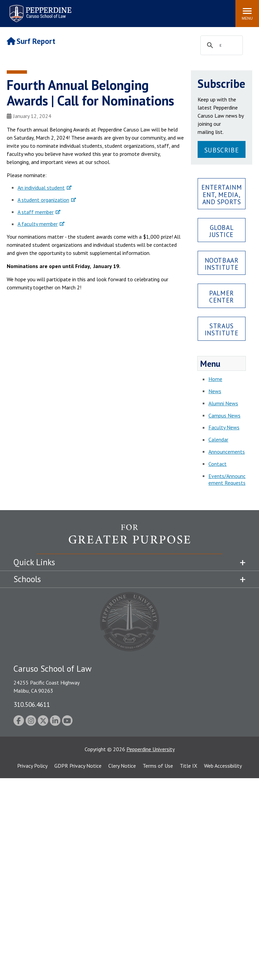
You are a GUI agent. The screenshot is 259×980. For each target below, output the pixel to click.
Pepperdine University (151, 749)
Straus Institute (222, 329)
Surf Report (31, 41)
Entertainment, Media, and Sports (222, 194)
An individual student (41, 188)
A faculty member (38, 224)
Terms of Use (158, 766)
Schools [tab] (27, 579)
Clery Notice (122, 766)
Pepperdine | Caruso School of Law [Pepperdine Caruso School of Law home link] (39, 9)
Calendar (218, 439)
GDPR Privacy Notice (78, 766)
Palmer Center (221, 296)
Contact (218, 464)
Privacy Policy (32, 766)
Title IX (189, 766)
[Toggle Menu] (247, 14)
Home (215, 379)
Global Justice (222, 231)
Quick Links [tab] (34, 562)
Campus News (224, 415)
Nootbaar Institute (222, 264)
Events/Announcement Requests (227, 480)
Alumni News (223, 403)
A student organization (43, 200)
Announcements (227, 452)
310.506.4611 (32, 704)
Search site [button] (139, 10)
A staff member (36, 212)
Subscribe (222, 150)
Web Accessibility (223, 766)
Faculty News (224, 427)
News (215, 391)
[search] (221, 46)
